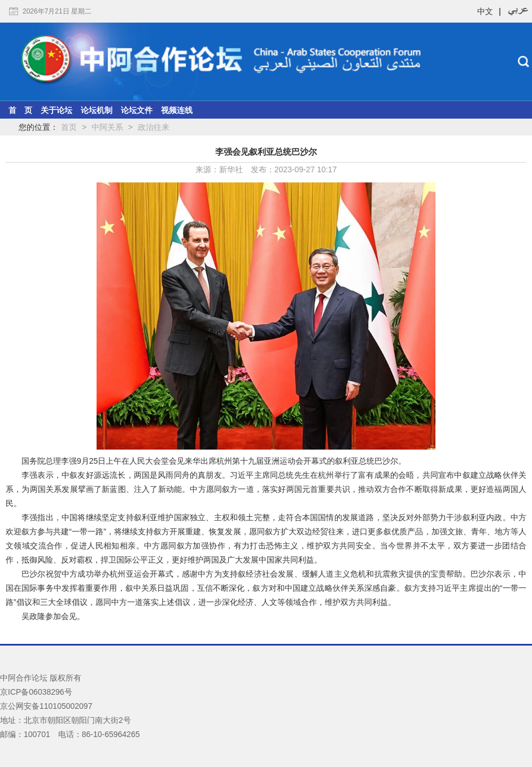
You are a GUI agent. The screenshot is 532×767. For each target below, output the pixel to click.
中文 (485, 11)
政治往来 (154, 127)
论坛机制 (97, 110)
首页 (69, 127)
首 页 (20, 110)
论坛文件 (137, 110)
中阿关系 (107, 127)
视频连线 (177, 110)
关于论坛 (56, 110)
